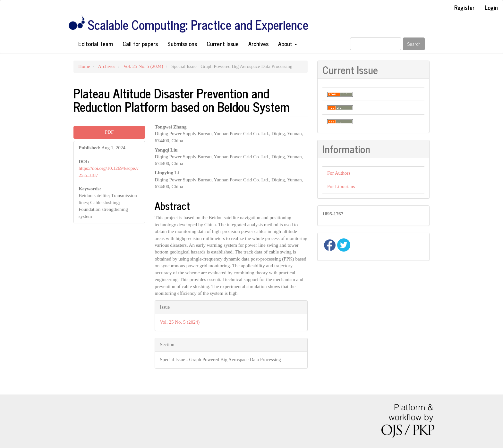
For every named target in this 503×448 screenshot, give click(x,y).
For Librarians (341, 187)
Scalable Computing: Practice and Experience (198, 25)
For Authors (339, 173)
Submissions (182, 44)
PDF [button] (109, 132)
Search (414, 44)
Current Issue (223, 44)
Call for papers (140, 44)
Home (84, 66)
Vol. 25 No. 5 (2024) (143, 66)
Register (464, 7)
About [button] (288, 44)
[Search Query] (376, 44)
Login (491, 7)
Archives (258, 44)
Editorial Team (96, 44)
